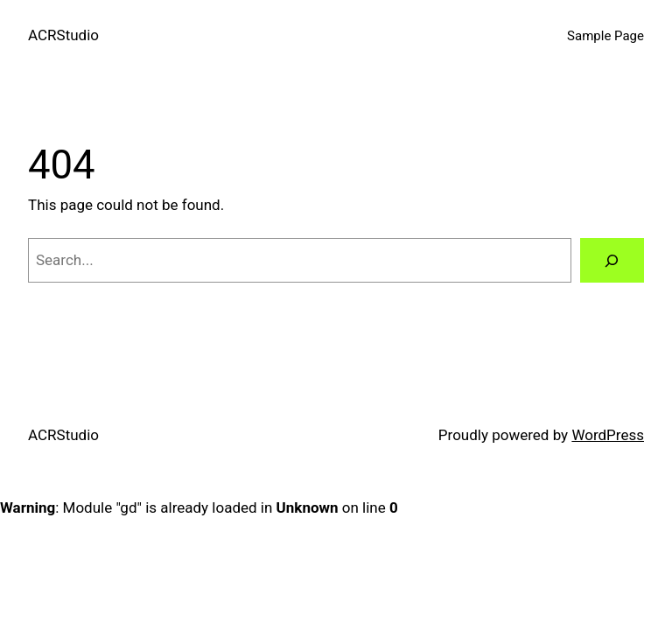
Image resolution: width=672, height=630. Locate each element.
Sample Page (605, 36)
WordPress (608, 435)
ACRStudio (63, 35)
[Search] (612, 260)
